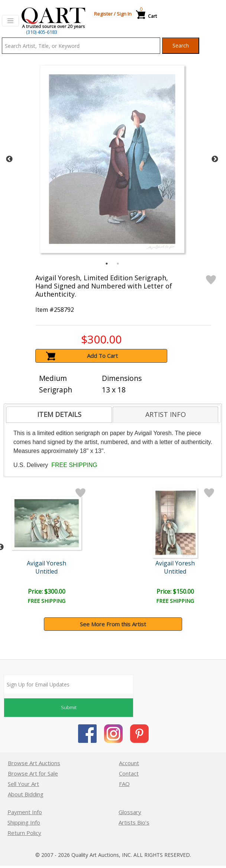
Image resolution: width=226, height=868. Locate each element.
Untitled (46, 571)
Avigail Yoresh (46, 563)
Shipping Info (24, 822)
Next (215, 159)
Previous (9, 159)
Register (103, 14)
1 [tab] (107, 264)
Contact (129, 773)
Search (181, 45)
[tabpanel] (112, 159)
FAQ (124, 784)
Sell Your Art (23, 784)
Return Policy (24, 833)
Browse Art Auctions (34, 763)
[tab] (59, 415)
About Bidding (26, 794)
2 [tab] (118, 264)
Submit (69, 707)
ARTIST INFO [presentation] (166, 414)
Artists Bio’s (134, 822)
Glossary (130, 812)
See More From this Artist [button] (113, 624)
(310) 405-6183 (42, 32)
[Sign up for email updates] (69, 684)
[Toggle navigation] (10, 21)
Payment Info (25, 812)
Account (129, 763)
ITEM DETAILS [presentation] (59, 414)
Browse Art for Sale (33, 773)
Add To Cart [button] (102, 356)
